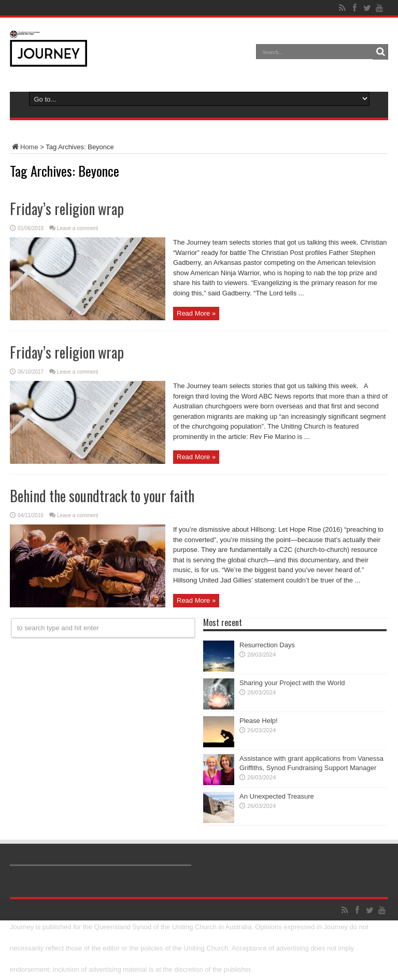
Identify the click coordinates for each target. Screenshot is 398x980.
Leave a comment (78, 228)
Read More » (196, 313)
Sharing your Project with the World (292, 683)
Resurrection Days (267, 645)
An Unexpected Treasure (277, 796)
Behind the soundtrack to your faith (102, 496)
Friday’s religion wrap (67, 209)
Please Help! (259, 721)
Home (24, 147)
